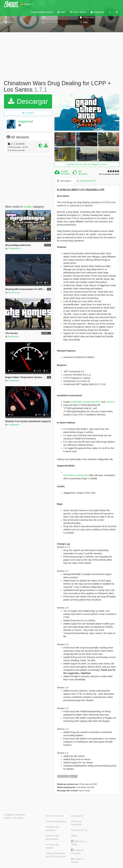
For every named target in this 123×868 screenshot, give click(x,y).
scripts (28, 207)
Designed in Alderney (15, 815)
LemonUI (110, 402)
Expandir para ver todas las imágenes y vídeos (87, 164)
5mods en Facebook (77, 852)
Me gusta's (83, 174)
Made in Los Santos (14, 818)
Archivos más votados (52, 846)
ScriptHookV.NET (92, 402)
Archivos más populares (52, 829)
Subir (61, 12)
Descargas (66, 174)
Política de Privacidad (76, 823)
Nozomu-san (14, 292)
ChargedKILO (15, 248)
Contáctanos (77, 816)
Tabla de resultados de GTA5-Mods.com (56, 855)
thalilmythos (14, 336)
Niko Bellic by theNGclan (76, 475)
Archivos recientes (55, 816)
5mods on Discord (77, 860)
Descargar (28, 101)
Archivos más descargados (52, 837)
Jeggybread (25, 121)
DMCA (74, 836)
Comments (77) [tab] (86, 181)
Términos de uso (79, 830)
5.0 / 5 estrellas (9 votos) (109, 174)
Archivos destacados (56, 821)
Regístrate (97, 12)
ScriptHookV (76, 402)
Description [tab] (64, 181)
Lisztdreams (14, 381)
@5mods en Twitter (79, 843)
